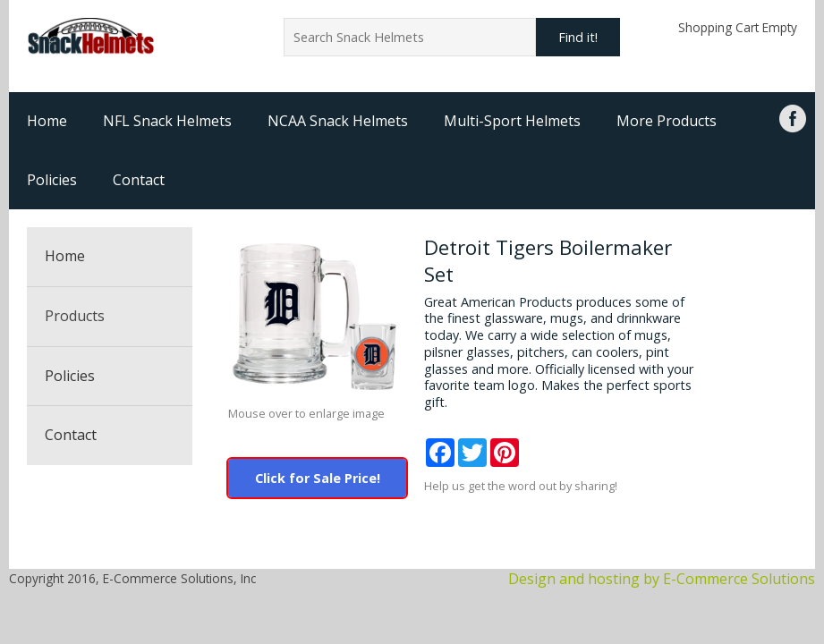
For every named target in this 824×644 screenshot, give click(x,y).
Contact (139, 180)
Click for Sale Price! (318, 478)
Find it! (578, 37)
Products (75, 316)
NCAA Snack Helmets (338, 121)
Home (47, 121)
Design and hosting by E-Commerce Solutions (662, 579)
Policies (52, 180)
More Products (667, 121)
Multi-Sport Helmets (512, 121)
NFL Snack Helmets (167, 121)
